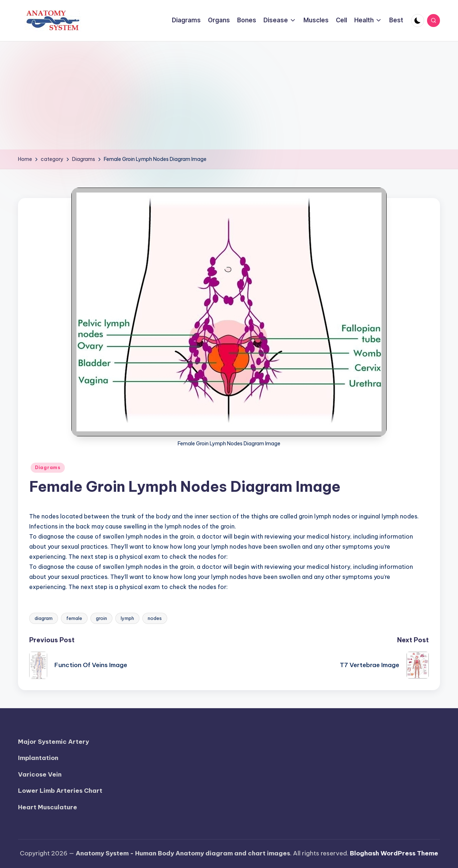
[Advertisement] (229, 95)
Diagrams (48, 467)
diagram (44, 618)
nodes (155, 618)
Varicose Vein (40, 774)
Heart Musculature (48, 807)
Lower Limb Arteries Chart (60, 791)
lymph (127, 618)
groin (101, 618)
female (74, 618)
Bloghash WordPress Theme (394, 853)
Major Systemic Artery (54, 742)
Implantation (38, 758)
